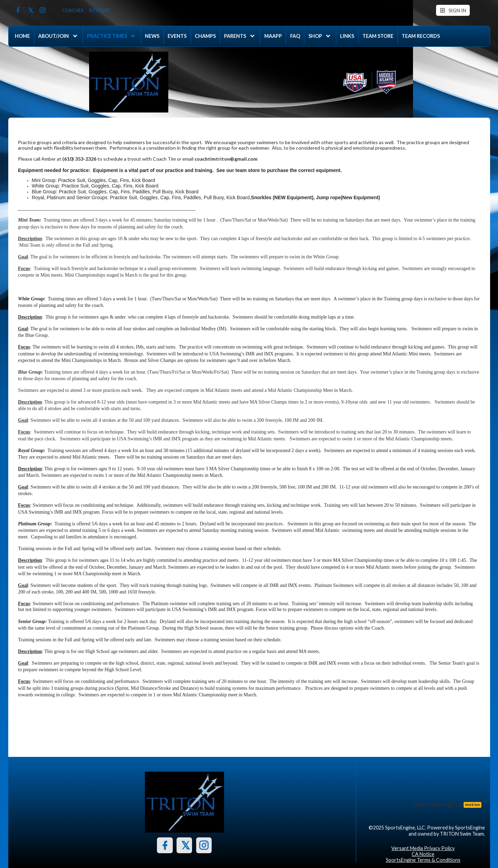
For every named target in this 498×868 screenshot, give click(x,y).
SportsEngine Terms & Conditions (423, 860)
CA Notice (423, 854)
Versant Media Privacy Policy (423, 848)
